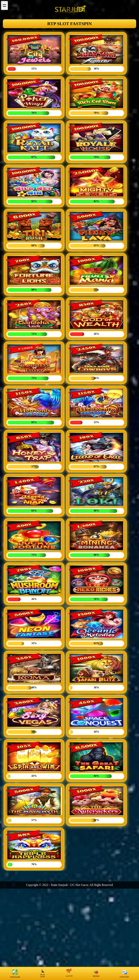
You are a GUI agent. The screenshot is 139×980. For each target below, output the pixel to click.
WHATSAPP (15, 974)
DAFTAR (69, 973)
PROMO (96, 973)
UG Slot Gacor (79, 885)
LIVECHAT (124, 974)
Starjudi (63, 885)
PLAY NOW (43, 974)
